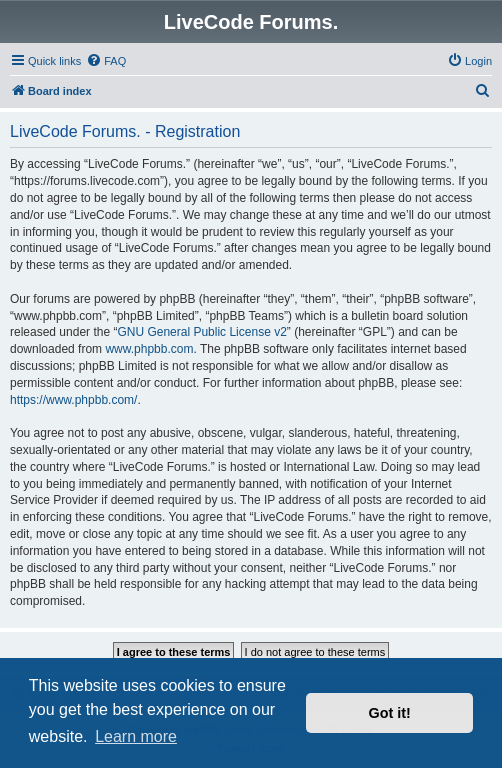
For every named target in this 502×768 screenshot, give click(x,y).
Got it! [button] (390, 713)
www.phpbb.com (149, 349)
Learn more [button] (136, 736)
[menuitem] (106, 61)
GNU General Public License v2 (201, 332)
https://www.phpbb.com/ (73, 400)
